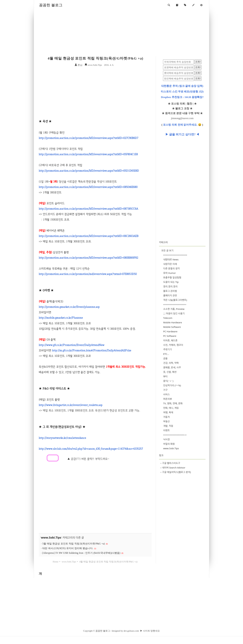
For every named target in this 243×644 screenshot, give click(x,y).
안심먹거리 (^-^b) (172, 385)
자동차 (166, 417)
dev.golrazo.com (131, 631)
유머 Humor (169, 273)
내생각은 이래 (170, 264)
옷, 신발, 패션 (170, 372)
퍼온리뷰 (168, 399)
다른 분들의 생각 (171, 268)
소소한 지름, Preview (174, 309)
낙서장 (166, 439)
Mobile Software (172, 327)
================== (175, 255)
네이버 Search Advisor (173, 468)
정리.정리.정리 (170, 286)
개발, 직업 (168, 426)
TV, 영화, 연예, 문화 (173, 403)
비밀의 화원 (169, 444)
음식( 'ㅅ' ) (168, 381)
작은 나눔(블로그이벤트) (175, 300)
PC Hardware (170, 331)
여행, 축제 (168, 412)
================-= (175, 435)
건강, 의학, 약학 (171, 363)
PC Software (170, 336)
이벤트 (166, 430)
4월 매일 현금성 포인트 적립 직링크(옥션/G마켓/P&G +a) (96, 58)
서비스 (166, 394)
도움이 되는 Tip (171, 282)
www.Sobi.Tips (93, 65)
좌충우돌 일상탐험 (172, 277)
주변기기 (168, 349)
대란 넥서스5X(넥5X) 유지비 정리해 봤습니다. (68, 548)
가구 (165, 390)
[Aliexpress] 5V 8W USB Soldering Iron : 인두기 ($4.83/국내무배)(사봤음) (81, 553)
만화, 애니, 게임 (171, 408)
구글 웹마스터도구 (170, 463)
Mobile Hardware (173, 322)
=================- (175, 304)
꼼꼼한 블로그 (51, 5)
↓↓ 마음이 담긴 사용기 (174, 313)
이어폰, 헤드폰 (170, 340)
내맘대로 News (171, 259)
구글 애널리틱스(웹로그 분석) (176, 472)
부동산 (166, 421)
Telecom (168, 318)
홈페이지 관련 (170, 295)
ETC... (166, 354)
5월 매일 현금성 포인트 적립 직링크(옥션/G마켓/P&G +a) (74, 544)
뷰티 (165, 376)
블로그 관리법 (170, 291)
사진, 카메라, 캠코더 (173, 345)
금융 (165, 358)
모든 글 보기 (167, 250)
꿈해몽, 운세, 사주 (172, 367)
